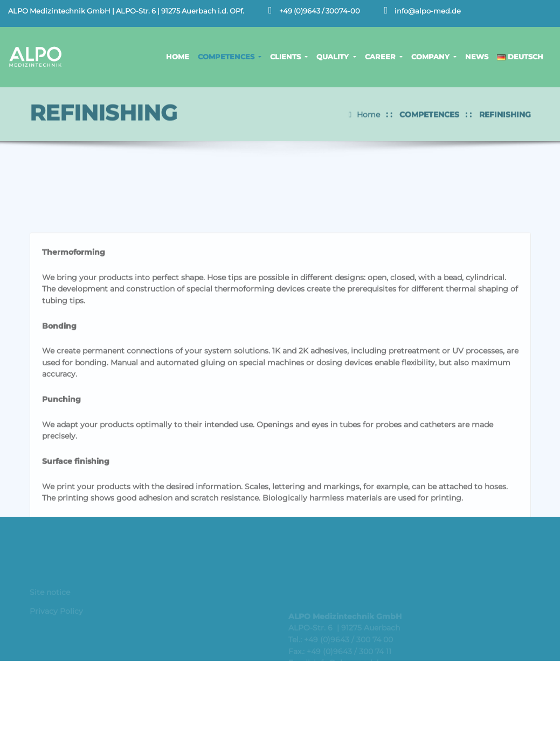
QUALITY (336, 57)
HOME (178, 57)
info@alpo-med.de (428, 11)
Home (368, 112)
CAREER (384, 57)
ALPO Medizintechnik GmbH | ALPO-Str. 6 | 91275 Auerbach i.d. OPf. (126, 11)
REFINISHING (505, 112)
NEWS (477, 57)
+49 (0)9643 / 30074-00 (320, 11)
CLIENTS (289, 57)
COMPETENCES (230, 57)
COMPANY (434, 57)
